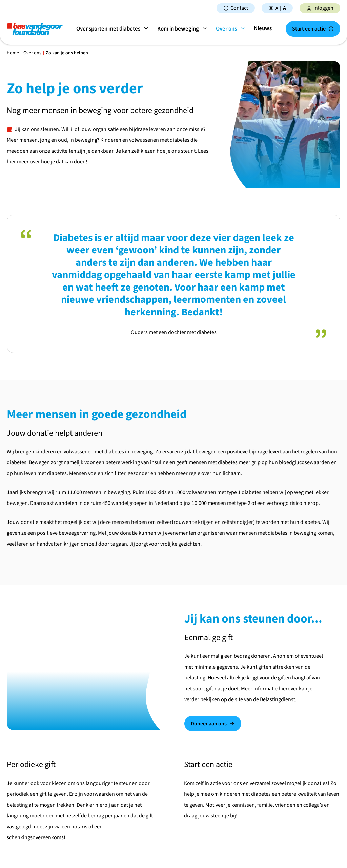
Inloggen (320, 8)
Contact (236, 8)
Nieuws (264, 28)
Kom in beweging (184, 29)
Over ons (232, 29)
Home (13, 53)
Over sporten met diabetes (114, 29)
